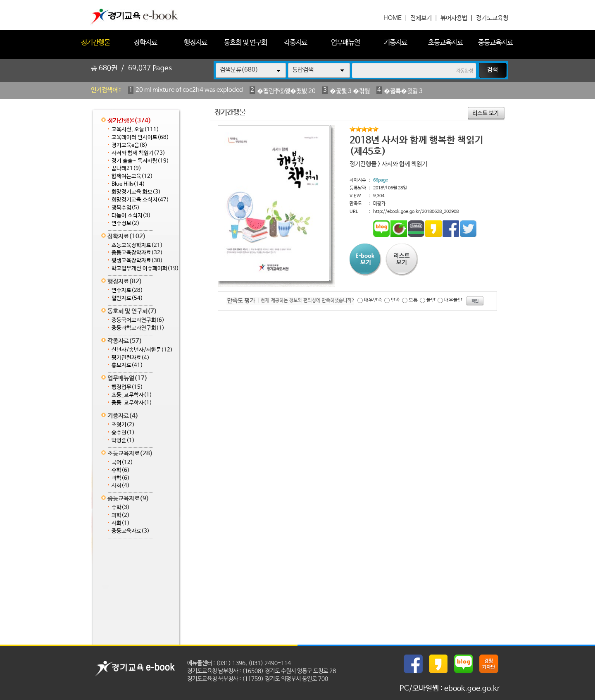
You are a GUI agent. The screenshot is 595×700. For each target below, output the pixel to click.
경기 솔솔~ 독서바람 (140, 161)
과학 (121, 478)
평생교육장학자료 (137, 261)
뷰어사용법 (454, 18)
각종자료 (295, 43)
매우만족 (373, 300)
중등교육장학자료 (137, 253)
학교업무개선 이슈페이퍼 (145, 269)
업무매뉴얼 (345, 43)
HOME (393, 18)
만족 (395, 300)
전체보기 (421, 18)
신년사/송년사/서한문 (142, 350)
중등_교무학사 (132, 403)
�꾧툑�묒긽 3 (403, 91)
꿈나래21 (126, 168)
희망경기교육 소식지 (140, 200)
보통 (413, 300)
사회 (121, 486)
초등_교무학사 (132, 395)
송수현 (123, 433)
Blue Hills (128, 184)
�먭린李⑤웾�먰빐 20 (286, 91)
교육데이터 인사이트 (140, 137)
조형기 (123, 425)
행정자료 (195, 43)
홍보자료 (127, 365)
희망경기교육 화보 (136, 192)
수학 (121, 470)
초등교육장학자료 (137, 245)
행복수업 (126, 208)
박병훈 (123, 441)
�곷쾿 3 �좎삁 (350, 91)
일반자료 (127, 298)
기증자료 (395, 43)
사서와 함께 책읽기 (138, 153)
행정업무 (127, 387)
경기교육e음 (130, 145)
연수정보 (126, 223)
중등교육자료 (495, 43)
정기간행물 (95, 43)
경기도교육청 (492, 18)
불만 (431, 300)
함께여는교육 (132, 176)
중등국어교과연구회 (138, 320)
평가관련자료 (131, 358)
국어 (122, 462)
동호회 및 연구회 (245, 43)
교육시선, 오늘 (135, 130)
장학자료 (145, 43)
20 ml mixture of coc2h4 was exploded (189, 90)
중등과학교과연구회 (138, 328)
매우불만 (453, 300)
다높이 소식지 (131, 216)
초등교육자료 (445, 43)
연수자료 (127, 290)
